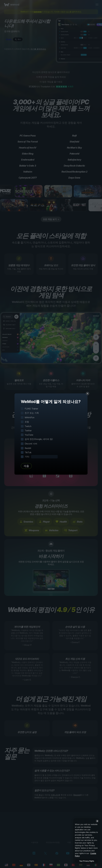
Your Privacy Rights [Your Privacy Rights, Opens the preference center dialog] (87, 861)
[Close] (97, 821)
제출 (26, 466)
